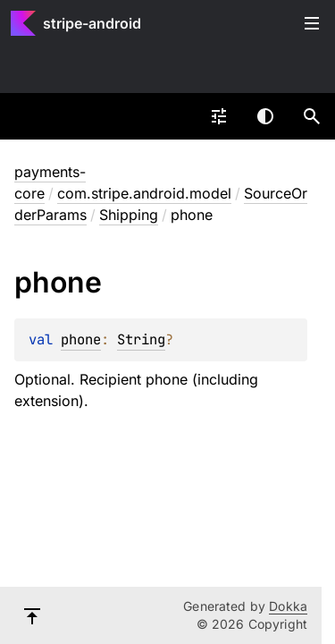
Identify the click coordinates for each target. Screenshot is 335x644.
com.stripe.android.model (144, 193)
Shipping (129, 215)
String (141, 339)
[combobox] (219, 116)
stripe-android (92, 23)
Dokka (288, 606)
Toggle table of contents (312, 23)
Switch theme (265, 116)
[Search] (312, 116)
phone (81, 339)
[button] (312, 116)
